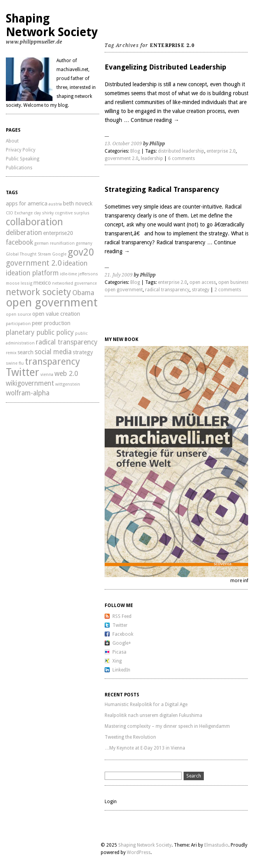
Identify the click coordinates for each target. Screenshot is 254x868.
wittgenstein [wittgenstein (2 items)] (68, 384)
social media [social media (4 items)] (53, 352)
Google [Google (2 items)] (59, 254)
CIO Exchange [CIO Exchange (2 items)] (19, 213)
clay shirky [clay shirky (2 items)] (44, 213)
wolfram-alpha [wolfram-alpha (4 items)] (28, 393)
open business (234, 282)
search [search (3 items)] (25, 352)
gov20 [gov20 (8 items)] (81, 252)
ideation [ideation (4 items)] (75, 263)
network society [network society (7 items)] (39, 292)
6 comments (181, 158)
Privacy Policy (21, 150)
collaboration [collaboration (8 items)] (34, 222)
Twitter (120, 625)
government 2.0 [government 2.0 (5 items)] (34, 263)
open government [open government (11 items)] (52, 303)
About (12, 141)
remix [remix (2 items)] (11, 353)
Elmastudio (216, 845)
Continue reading (155, 120)
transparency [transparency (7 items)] (53, 362)
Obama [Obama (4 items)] (83, 293)
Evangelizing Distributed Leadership (166, 67)
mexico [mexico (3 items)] (42, 283)
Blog (135, 151)
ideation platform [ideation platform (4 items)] (32, 273)
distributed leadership (181, 151)
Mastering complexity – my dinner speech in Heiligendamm (167, 726)
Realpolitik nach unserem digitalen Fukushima (153, 715)
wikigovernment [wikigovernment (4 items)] (30, 383)
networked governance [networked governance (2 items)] (74, 283)
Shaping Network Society (52, 25)
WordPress (139, 852)
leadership (152, 158)
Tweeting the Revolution (130, 737)
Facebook (123, 634)
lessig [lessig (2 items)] (26, 283)
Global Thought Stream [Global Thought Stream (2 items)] (28, 254)
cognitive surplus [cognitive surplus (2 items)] (72, 213)
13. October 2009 (123, 144)
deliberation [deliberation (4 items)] (24, 233)
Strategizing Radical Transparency (162, 189)
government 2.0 (122, 158)
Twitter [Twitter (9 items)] (23, 372)
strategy (201, 290)
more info (241, 581)
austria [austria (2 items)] (55, 204)
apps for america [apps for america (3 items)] (27, 204)
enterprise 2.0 (221, 151)
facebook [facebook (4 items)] (19, 242)
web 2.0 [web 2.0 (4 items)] (66, 374)
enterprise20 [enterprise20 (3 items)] (58, 233)
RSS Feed (122, 616)
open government (124, 290)
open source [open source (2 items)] (18, 314)
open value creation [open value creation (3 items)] (56, 314)
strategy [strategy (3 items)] (83, 352)
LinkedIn (121, 670)
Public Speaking (23, 159)
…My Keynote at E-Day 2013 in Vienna (145, 748)
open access (203, 282)
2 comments (228, 290)
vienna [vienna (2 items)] (47, 375)
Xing (117, 661)
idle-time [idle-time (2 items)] (68, 274)
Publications (19, 168)
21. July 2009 (119, 275)
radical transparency (167, 290)
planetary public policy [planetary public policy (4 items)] (40, 332)
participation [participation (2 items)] (18, 324)
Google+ (122, 643)
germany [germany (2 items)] (84, 243)
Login (111, 802)
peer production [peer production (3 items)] (51, 323)
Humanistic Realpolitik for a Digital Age (146, 704)
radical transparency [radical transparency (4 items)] (67, 342)
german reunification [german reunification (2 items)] (54, 243)
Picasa (119, 652)
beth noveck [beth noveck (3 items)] (78, 204)
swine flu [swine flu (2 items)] (15, 363)
